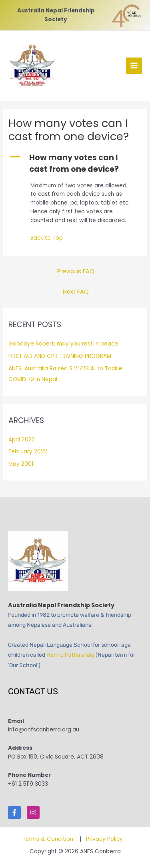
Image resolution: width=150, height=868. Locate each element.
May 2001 (21, 464)
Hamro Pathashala (70, 655)
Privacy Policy (104, 839)
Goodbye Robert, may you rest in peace (63, 344)
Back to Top (47, 238)
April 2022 (22, 440)
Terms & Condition (49, 839)
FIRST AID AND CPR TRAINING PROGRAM (60, 356)
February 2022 (28, 452)
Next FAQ (76, 292)
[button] (75, 164)
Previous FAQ (76, 271)
